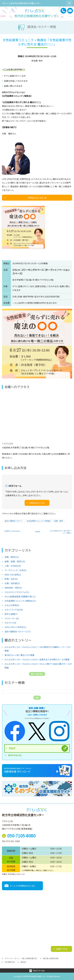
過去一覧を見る (37, 674)
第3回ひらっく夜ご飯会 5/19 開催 (19, 655)
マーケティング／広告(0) (15, 570)
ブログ (12, 748)
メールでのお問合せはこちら (22, 886)
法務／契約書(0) (12, 583)
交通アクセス (61, 949)
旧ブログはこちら (15, 755)
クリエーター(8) (12, 618)
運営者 (23, 962)
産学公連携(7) (11, 614)
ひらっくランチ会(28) (14, 610)
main (38, 531)
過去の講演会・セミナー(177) (18, 631)
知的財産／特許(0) (13, 588)
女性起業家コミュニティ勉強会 (39, 521)
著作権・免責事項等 (51, 958)
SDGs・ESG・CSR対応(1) (15, 627)
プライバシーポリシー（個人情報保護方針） (21, 958)
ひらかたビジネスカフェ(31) (17, 592)
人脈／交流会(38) (13, 566)
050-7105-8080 (21, 836)
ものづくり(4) (10, 623)
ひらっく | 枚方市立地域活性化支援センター (22, 3)
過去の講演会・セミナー (14, 521)
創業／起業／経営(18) (15, 561)
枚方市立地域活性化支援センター (37, 16)
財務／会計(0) (11, 579)
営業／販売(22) (12, 557)
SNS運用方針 (10, 962)
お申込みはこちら (36, 198)
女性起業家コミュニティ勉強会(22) (20, 601)
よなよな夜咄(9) (12, 605)
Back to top (39, 970)
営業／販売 (59, 521)
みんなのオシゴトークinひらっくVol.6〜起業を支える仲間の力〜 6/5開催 (37, 659)
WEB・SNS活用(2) (13, 575)
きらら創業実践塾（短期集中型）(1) (20, 596)
